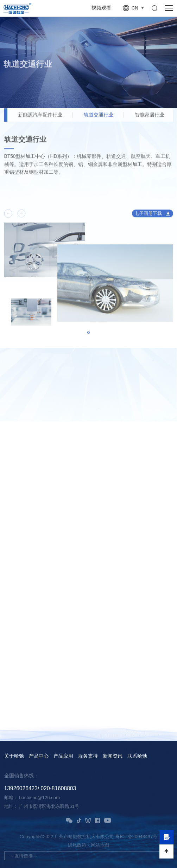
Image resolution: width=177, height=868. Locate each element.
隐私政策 (77, 845)
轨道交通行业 (99, 119)
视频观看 (101, 8)
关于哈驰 (14, 756)
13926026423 (21, 788)
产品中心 (39, 756)
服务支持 (88, 756)
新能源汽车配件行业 (40, 119)
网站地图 (100, 845)
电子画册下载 (148, 217)
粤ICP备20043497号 (137, 837)
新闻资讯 (113, 756)
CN (135, 8)
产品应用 (63, 756)
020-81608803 (59, 788)
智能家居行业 (150, 119)
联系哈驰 (137, 756)
